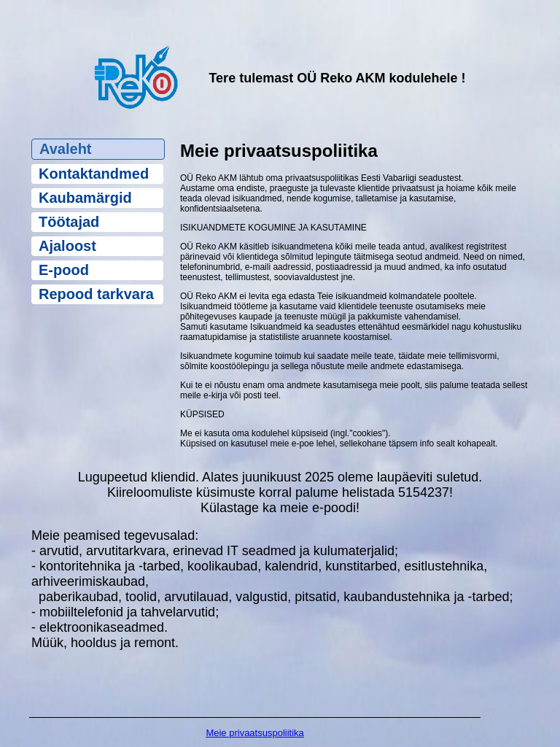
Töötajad (69, 222)
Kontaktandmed (94, 174)
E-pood (64, 270)
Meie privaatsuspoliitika (254, 733)
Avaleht (66, 149)
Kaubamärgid (85, 198)
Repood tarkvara (96, 294)
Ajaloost (67, 246)
